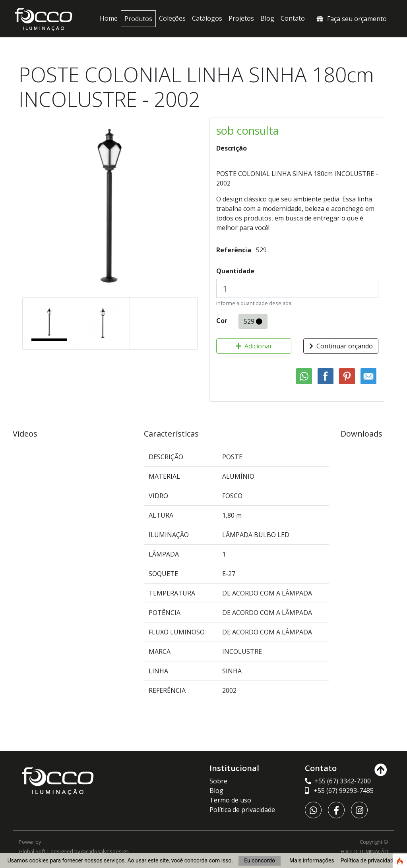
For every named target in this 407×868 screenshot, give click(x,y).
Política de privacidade (369, 860)
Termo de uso (230, 800)
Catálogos (207, 18)
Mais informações (312, 860)
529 (253, 321)
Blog (267, 18)
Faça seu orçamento (351, 19)
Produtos (138, 19)
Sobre (218, 781)
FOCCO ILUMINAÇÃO (364, 851)
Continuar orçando (341, 346)
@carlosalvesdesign (105, 851)
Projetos (241, 18)
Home (109, 18)
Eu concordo (260, 860)
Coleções (172, 18)
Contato (293, 18)
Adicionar (254, 346)
